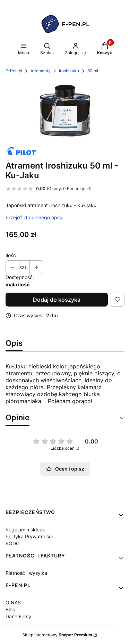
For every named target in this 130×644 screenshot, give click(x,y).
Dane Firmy (18, 616)
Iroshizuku (69, 71)
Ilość (11, 255)
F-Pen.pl (14, 71)
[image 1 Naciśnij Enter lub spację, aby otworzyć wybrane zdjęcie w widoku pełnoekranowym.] (65, 111)
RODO (13, 543)
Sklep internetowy (57, 635)
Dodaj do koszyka (57, 300)
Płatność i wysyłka (26, 573)
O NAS (13, 602)
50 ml (93, 71)
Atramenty (41, 71)
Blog (11, 609)
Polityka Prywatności (29, 536)
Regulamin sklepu (25, 529)
